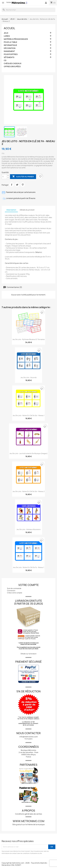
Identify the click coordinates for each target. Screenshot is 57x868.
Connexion (11, 591)
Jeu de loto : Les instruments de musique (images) (28, 453)
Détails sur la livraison (29, 654)
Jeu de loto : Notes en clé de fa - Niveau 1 (28, 567)
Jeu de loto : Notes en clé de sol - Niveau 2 (28, 491)
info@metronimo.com (29, 737)
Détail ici (39, 252)
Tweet (17, 185)
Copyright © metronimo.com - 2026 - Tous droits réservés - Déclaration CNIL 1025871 (25, 864)
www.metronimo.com (28, 821)
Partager (12, 185)
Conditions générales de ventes (29, 814)
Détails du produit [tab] (27, 210)
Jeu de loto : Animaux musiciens (28, 529)
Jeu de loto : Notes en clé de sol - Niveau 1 (28, 415)
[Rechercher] (28, 10)
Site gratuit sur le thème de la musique (28, 824)
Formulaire (29, 739)
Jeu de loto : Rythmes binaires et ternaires (29, 339)
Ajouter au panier (23, 177)
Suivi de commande (14, 588)
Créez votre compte (15, 593)
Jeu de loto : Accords (29, 377)
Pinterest (23, 185)
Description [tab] (11, 210)
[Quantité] (4, 177)
